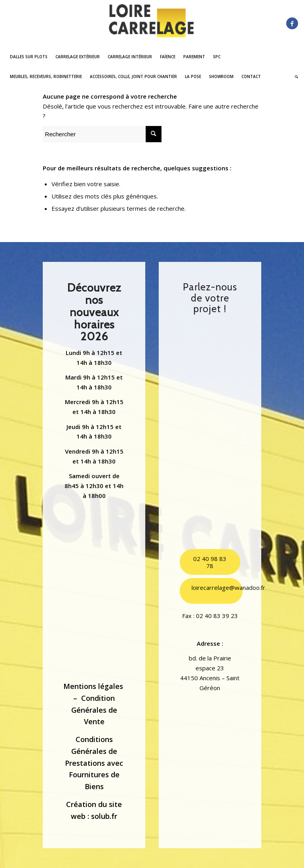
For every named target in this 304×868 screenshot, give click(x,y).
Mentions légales (93, 686)
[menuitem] (29, 57)
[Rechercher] (294, 76)
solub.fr (104, 816)
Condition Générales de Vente (94, 710)
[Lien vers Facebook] (292, 23)
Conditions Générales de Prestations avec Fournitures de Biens (94, 763)
